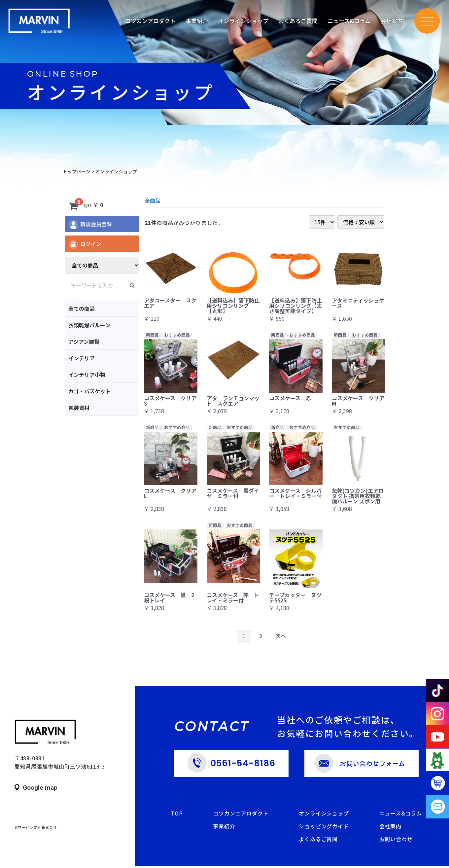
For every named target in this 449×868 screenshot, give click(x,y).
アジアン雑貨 (84, 342)
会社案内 (390, 829)
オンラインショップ (324, 816)
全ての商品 (82, 308)
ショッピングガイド (324, 829)
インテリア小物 (87, 375)
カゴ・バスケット (89, 391)
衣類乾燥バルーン (89, 325)
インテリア (82, 358)
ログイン (85, 244)
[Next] (281, 637)
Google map (40, 789)
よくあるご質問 (318, 842)
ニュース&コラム (349, 21)
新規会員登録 (90, 225)
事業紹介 (224, 829)
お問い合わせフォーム (372, 765)
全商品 (153, 200)
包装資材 (79, 408)
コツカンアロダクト (150, 21)
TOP (177, 816)
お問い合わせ (396, 842)
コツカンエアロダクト (241, 816)
